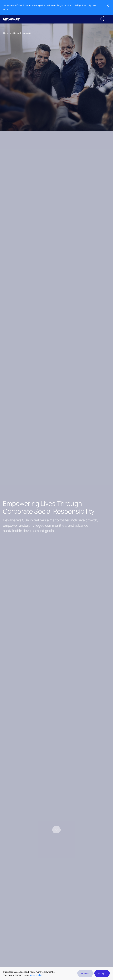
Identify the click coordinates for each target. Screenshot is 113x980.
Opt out (85, 973)
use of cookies (36, 975)
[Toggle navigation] (108, 19)
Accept (102, 973)
